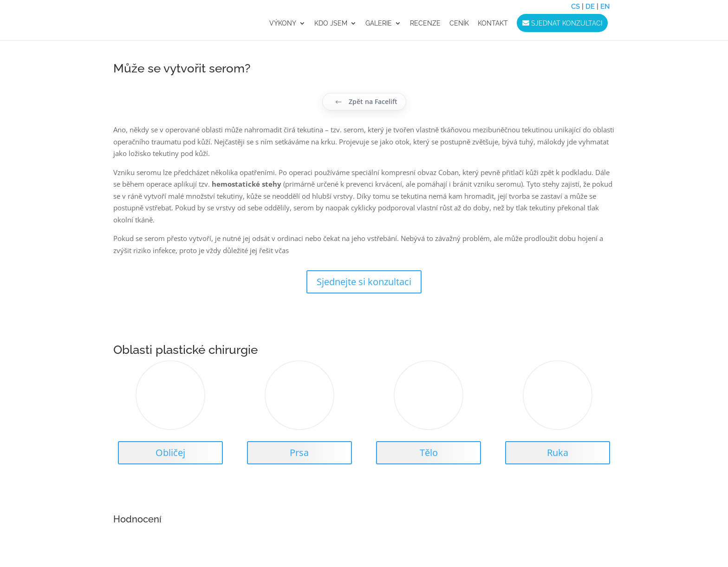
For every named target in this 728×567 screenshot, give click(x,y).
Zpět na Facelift (366, 101)
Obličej (170, 453)
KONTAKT (493, 23)
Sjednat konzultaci (562, 23)
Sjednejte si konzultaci (364, 282)
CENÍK (459, 23)
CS (575, 7)
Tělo (429, 453)
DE (590, 7)
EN (605, 7)
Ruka (558, 453)
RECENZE (425, 23)
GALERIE (379, 23)
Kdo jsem (331, 23)
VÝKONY (283, 23)
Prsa (299, 453)
